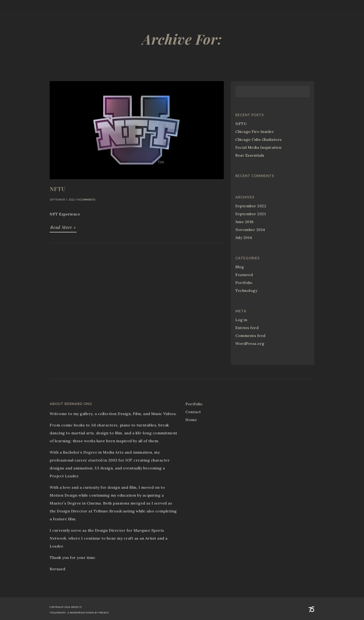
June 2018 (244, 222)
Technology (246, 290)
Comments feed (250, 336)
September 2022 (251, 206)
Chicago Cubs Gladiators (259, 139)
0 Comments (86, 200)
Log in (241, 320)
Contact (193, 412)
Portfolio (244, 283)
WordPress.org (250, 343)
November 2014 (250, 230)
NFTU (241, 124)
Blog (240, 267)
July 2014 (244, 237)
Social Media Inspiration (258, 147)
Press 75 (76, 607)
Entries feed (247, 328)
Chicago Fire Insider (255, 132)
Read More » (63, 227)
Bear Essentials (250, 155)
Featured (244, 275)
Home (191, 420)
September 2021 (251, 214)
